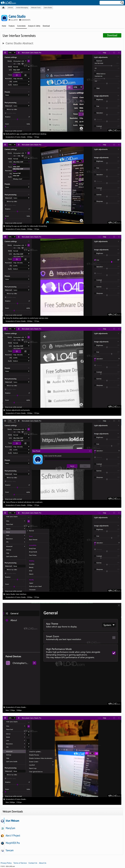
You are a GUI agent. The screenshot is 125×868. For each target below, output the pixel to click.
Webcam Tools (36, 8)
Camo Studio (48, 8)
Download (46, 26)
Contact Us (33, 863)
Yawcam (10, 850)
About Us (43, 863)
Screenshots (21, 26)
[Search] (122, 3)
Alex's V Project (13, 835)
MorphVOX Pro (13, 843)
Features (12, 26)
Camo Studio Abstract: (20, 43)
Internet (10, 8)
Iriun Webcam (12, 821)
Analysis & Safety (34, 26)
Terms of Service (20, 863)
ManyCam (10, 828)
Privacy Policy (6, 863)
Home (4, 26)
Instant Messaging (22, 8)
